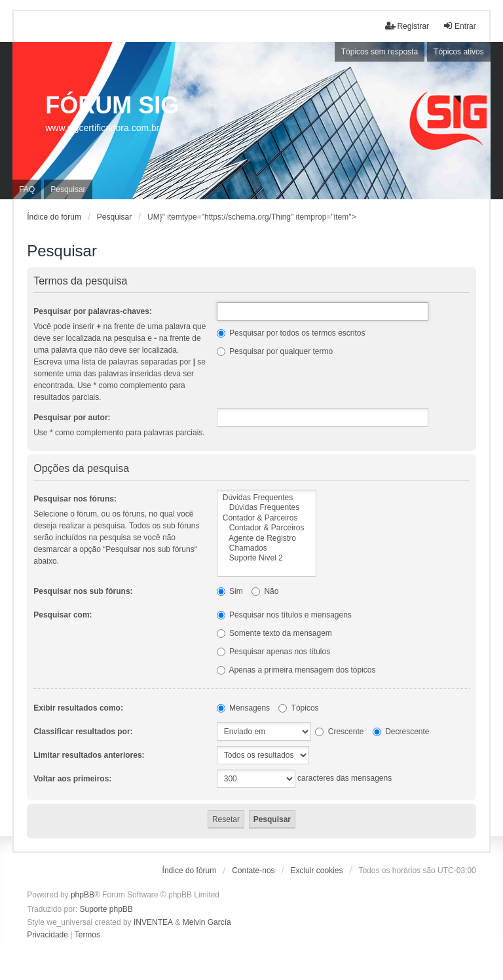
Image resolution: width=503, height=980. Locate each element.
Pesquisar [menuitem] (68, 189)
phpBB (83, 895)
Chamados (267, 548)
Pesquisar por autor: (72, 418)
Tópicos (298, 708)
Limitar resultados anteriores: (89, 755)
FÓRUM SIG (112, 105)
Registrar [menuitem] (407, 26)
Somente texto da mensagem (274, 633)
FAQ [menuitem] (27, 189)
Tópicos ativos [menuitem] (459, 52)
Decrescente (401, 732)
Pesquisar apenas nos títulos (273, 652)
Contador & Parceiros (267, 518)
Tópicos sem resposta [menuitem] (380, 52)
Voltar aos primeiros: (72, 779)
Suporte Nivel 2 (267, 558)
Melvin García (207, 922)
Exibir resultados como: (78, 708)
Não (265, 591)
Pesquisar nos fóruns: (75, 499)
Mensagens (243, 708)
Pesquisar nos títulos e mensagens (284, 615)
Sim (230, 591)
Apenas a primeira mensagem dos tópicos (296, 670)
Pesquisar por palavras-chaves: (93, 311)
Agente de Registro (267, 539)
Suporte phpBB (106, 909)
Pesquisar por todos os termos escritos (291, 333)
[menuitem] (47, 935)
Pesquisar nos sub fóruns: (83, 591)
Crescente (339, 732)
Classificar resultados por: (83, 732)
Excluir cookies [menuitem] (316, 871)
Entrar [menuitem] (459, 26)
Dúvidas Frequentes (267, 498)
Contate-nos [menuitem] (253, 871)
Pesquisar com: (63, 615)
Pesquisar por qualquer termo (275, 351)
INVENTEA (153, 922)
